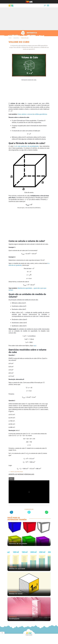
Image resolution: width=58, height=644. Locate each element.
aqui (35, 346)
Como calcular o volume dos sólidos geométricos (32, 114)
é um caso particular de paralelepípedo (26, 146)
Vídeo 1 (11, 479)
